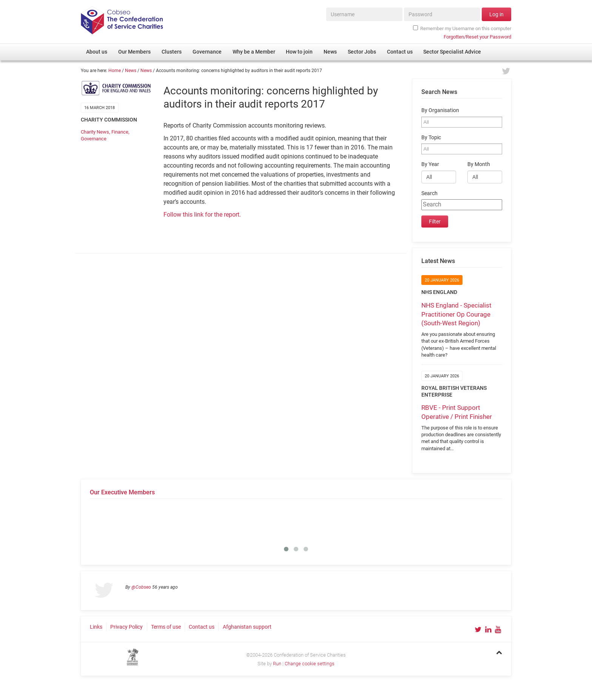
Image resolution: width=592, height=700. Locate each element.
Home (115, 71)
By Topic (431, 138)
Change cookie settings (310, 664)
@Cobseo (141, 587)
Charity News (95, 132)
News (131, 71)
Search (429, 193)
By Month (479, 164)
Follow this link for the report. (202, 215)
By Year (430, 164)
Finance (120, 132)
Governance (94, 139)
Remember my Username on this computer (462, 28)
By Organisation (440, 110)
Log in (496, 14)
